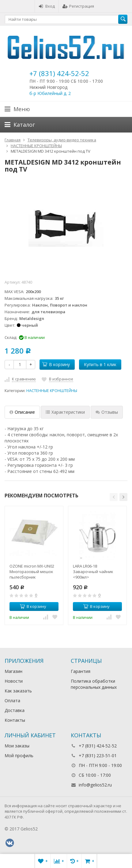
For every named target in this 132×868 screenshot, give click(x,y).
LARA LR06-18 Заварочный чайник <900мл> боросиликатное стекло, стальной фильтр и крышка (97, 572)
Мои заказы (17, 746)
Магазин (13, 671)
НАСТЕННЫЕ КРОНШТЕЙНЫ (52, 391)
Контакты (15, 720)
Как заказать (18, 691)
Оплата (12, 701)
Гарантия (81, 671)
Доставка (15, 710)
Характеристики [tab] (65, 412)
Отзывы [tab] (107, 412)
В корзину (56, 364)
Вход (47, 6)
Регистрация (78, 6)
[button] (114, 497)
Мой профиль (19, 755)
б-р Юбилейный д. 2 (50, 93)
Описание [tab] (22, 412)
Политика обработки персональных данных (94, 684)
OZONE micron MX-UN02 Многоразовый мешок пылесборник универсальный (32, 572)
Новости (14, 681)
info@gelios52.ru (95, 785)
